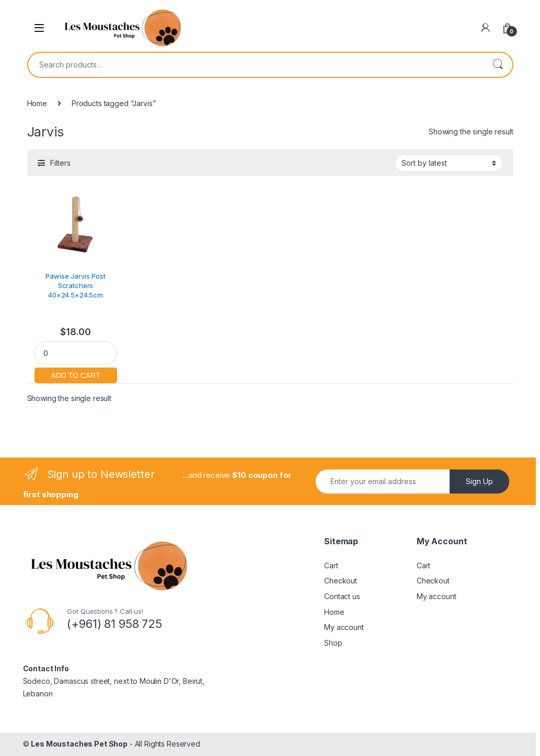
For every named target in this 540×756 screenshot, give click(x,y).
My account (344, 627)
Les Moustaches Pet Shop (79, 744)
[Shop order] (449, 163)
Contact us (342, 596)
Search (498, 65)
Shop (333, 643)
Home (37, 103)
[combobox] (256, 65)
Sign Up (479, 481)
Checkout (341, 581)
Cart (331, 565)
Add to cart (76, 374)
